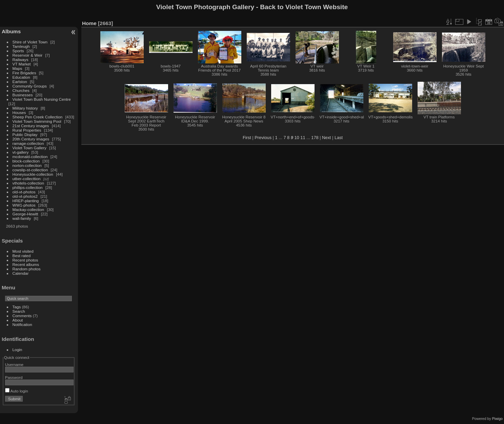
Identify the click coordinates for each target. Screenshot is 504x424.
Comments (22, 316)
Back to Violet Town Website (304, 7)
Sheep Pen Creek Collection (38, 117)
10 (297, 138)
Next (326, 138)
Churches (21, 90)
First (247, 138)
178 (315, 138)
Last (339, 138)
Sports (18, 51)
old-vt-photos (24, 192)
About (18, 320)
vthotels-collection (28, 183)
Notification (22, 324)
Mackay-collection (28, 209)
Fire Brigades (24, 73)
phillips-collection (28, 187)
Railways (21, 60)
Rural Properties (27, 130)
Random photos (27, 269)
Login (17, 350)
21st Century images (31, 126)
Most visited (23, 251)
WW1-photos (24, 205)
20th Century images (31, 139)
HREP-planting (26, 201)
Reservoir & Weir (28, 55)
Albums (11, 31)
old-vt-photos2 (25, 196)
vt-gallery (21, 152)
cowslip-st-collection (30, 170)
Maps (17, 68)
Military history (25, 108)
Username (14, 364)
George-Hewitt (25, 214)
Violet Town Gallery (29, 148)
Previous (263, 138)
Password (14, 377)
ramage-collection (28, 143)
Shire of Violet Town (30, 42)
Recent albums (26, 264)
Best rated (22, 256)
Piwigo (497, 419)
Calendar (21, 273)
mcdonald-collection (30, 157)
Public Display (25, 134)
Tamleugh (21, 46)
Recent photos (25, 260)
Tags (17, 307)
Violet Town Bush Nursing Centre (42, 99)
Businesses (23, 95)
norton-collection (27, 165)
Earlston (20, 82)
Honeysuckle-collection (33, 174)
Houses (19, 112)
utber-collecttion (27, 179)
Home (89, 23)
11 (303, 138)
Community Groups (30, 86)
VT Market (22, 64)
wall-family (22, 218)
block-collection (26, 161)
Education (21, 77)
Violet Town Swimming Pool (37, 121)
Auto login (17, 391)
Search (19, 311)
